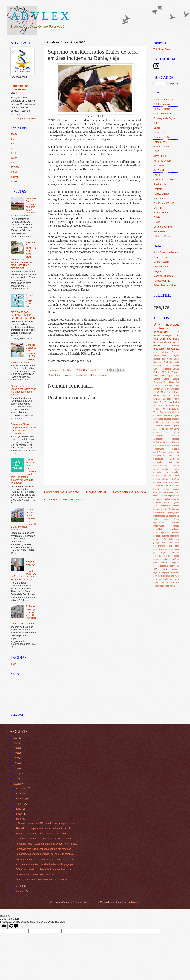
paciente (165, 536)
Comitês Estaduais (162, 369)
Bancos (157, 359)
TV (178, 409)
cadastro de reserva (162, 446)
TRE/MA (15, 167)
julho (19, 809)
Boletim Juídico (162, 104)
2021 (16, 743)
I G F (156, 151)
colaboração (159, 449)
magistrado (175, 523)
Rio (155, 406)
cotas (165, 456)
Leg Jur (157, 175)
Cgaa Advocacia (162, 114)
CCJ (166, 362)
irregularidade (159, 516)
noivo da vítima (173, 533)
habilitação (165, 506)
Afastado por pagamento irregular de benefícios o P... (44, 828)
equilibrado (158, 486)
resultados (175, 573)
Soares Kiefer (161, 212)
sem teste (158, 576)
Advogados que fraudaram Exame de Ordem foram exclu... (47, 844)
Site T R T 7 (160, 208)
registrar (157, 573)
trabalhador (163, 579)
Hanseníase (159, 389)
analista (176, 422)
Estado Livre (160, 142)
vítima (172, 586)
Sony (177, 406)
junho (19, 814)
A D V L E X (40, 16)
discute (165, 479)
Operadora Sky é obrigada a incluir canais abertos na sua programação (23, 429)
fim (178, 499)
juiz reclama (171, 516)
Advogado (168, 335)
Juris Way (159, 165)
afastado (176, 419)
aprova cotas (161, 432)
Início (13, 664)
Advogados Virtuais (164, 99)
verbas (166, 586)
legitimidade (159, 523)
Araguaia (176, 356)
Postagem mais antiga (130, 492)
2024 (16, 738)
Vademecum (160, 231)
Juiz (156, 339)
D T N (157, 123)
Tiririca (156, 412)
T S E (14, 148)
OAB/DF (157, 399)
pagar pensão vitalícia (164, 539)
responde (166, 573)
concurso (176, 449)
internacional (159, 513)
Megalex (158, 271)
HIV (178, 386)
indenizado (172, 325)
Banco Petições (162, 257)
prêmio (156, 563)
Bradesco (158, 362)
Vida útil (170, 412)
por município (167, 549)
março (20, 891)
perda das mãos (170, 543)
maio (19, 819)
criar (171, 456)
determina (158, 472)
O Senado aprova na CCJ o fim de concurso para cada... (46, 823)
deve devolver (172, 472)
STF (87, 375)
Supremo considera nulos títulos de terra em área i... (43, 880)
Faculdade (158, 382)
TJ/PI (13, 162)
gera (155, 506)
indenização (166, 509)
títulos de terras (98, 375)
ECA (177, 376)
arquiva (176, 432)
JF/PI (13, 139)
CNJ (177, 335)
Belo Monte (167, 359)
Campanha (175, 362)
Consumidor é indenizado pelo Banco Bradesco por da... (46, 859)
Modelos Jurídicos (163, 276)
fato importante (170, 499)
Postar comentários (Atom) (67, 500)
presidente (159, 349)
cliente (176, 342)
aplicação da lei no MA (163, 429)
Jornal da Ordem (162, 161)
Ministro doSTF (171, 396)
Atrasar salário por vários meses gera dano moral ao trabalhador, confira (23, 390)
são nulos (78, 375)
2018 (16, 753)
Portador (168, 402)
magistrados (159, 526)
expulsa (172, 496)
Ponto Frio (158, 402)
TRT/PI (14, 181)
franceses (168, 503)
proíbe (165, 559)
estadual (157, 493)
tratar (156, 583)
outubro (21, 798)
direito (156, 476)
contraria (157, 456)
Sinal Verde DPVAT (164, 203)
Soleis (157, 217)
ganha (177, 503)
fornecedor (158, 503)
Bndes (177, 359)
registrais (176, 569)
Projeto (176, 402)
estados (176, 489)
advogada (175, 416)
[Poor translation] (14, 926)
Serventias (170, 406)
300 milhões (160, 352)
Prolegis (158, 189)
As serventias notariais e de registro (35, 874)
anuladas (168, 426)
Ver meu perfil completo (23, 119)
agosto (20, 803)
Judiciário (175, 389)
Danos (157, 128)
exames (164, 496)
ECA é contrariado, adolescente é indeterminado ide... (44, 869)
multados (176, 529)
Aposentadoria (160, 356)
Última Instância (162, 236)
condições (158, 452)
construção (168, 452)
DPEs (163, 376)
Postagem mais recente (62, 492)
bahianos (67, 375)
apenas (176, 426)
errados (169, 486)
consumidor (161, 332)
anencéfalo (158, 426)
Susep (157, 222)
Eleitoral (157, 379)
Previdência (160, 184)
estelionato (169, 493)
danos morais (166, 345)
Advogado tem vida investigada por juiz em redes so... (44, 849)
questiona (165, 563)
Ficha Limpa (169, 382)
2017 (16, 758)
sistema (167, 576)
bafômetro (158, 442)
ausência (176, 436)
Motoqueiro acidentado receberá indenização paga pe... (45, 864)
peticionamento (160, 546)
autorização (158, 439)
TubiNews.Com (162, 49)
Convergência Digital (164, 118)
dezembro (22, 788)
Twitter (163, 412)
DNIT (156, 376)
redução (164, 569)
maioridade (158, 529)
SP (159, 406)
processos (167, 556)
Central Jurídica (162, 109)
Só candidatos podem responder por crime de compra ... (45, 854)
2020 (16, 748)
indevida (176, 509)
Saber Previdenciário (165, 285)
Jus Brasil (159, 170)
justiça (166, 519)
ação (156, 342)
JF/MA (14, 134)
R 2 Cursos (159, 198)
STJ (162, 406)
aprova (177, 429)
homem (157, 509)
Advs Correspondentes (166, 252)
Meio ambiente (168, 392)
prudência (175, 559)
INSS (168, 389)
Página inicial (96, 492)
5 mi (176, 352)
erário (167, 489)
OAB (162, 339)
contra (177, 452)
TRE (169, 409)
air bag (166, 422)
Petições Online (162, 281)
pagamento (175, 536)
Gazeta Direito (161, 146)
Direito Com (160, 132)
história (176, 506)
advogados (158, 419)
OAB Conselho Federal (166, 179)
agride (156, 422)
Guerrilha (168, 386)
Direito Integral (161, 262)
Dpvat (170, 376)
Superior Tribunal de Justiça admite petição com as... (44, 834)
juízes (177, 519)
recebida (164, 566)
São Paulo (173, 339)
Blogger (135, 902)
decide (165, 469)
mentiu (167, 529)
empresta (175, 482)
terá (155, 579)
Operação (167, 399)
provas (156, 559)
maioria (176, 526)
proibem (176, 556)
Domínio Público (162, 137)
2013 (16, 779)
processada (173, 349)
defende (176, 469)
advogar (167, 419)
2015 (16, 768)
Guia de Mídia (161, 266)
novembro (22, 793)
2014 (16, 774)
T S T (13, 153)
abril (19, 886)
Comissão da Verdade (166, 366)
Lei (155, 392)
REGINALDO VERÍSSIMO (21, 88)
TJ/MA (14, 158)
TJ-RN (156, 409)
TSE (174, 409)
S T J (13, 144)
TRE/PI (14, 172)
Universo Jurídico (163, 227)
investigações (174, 513)
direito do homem (170, 476)
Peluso (177, 399)
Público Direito (161, 194)
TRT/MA (15, 177)
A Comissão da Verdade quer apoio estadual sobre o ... (45, 839)
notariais (157, 536)
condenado (160, 328)
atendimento (159, 436)
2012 (16, 784)
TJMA (163, 409)
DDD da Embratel (171, 372)
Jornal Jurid (160, 156)
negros (163, 533)
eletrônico (175, 479)
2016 (16, 763)
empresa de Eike (162, 482)
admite (167, 416)
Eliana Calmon (172, 379)
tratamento (175, 579)
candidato (166, 342)
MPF (159, 392)
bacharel (176, 439)
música (157, 533)
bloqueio (176, 442)
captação (176, 446)
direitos (157, 479)
